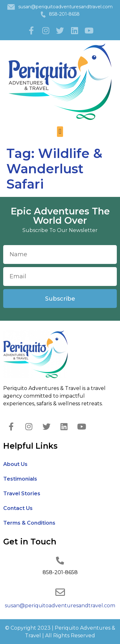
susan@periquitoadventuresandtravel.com (65, 7)
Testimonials (20, 479)
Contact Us (18, 508)
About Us (15, 464)
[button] (60, 132)
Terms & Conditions (29, 523)
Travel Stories (22, 494)
